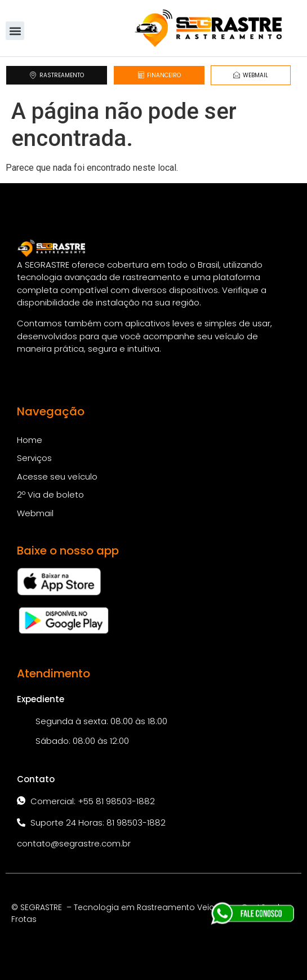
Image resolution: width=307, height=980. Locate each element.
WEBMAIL (251, 75)
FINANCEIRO (159, 75)
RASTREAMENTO (57, 75)
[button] (15, 31)
